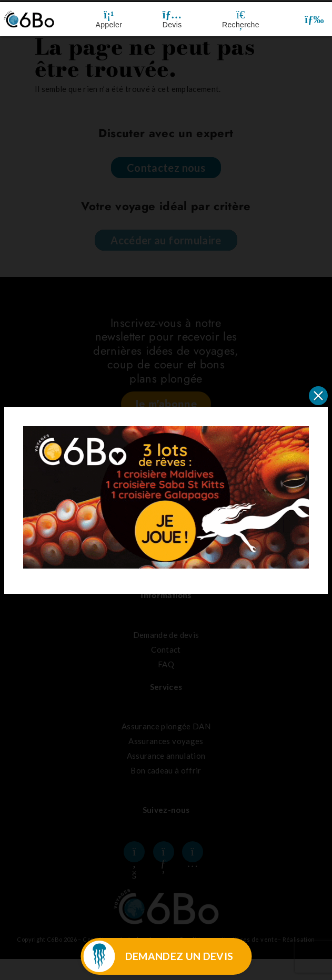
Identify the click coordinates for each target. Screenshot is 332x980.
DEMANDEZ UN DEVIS (179, 956)
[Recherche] (240, 15)
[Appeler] (109, 15)
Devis (172, 25)
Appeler (109, 25)
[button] (314, 19)
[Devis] (172, 15)
